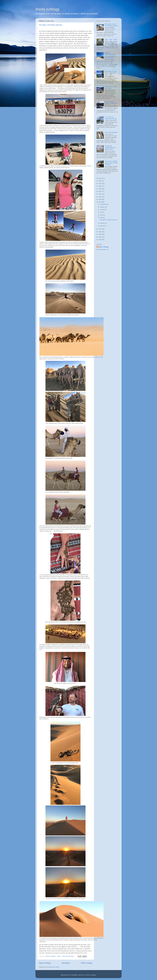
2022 (100, 191)
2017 (100, 229)
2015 (100, 234)
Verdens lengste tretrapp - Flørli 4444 (111, 103)
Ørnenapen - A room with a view (111, 87)
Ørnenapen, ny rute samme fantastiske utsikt (111, 73)
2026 (100, 181)
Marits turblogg (47, 9)
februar (103, 223)
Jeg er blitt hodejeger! (111, 132)
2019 (100, 199)
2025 (100, 184)
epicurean (81, 975)
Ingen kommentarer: (68, 956)
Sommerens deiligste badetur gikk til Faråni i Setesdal (111, 163)
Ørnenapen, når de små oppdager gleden (111, 25)
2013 (100, 240)
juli (101, 212)
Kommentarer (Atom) (53, 967)
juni (101, 215)
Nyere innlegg (45, 963)
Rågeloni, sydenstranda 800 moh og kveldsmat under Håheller (110, 55)
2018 (100, 202)
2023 (100, 189)
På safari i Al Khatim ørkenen (51, 25)
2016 (100, 232)
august (102, 210)
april (102, 217)
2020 (100, 197)
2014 (100, 237)
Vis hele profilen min (103, 249)
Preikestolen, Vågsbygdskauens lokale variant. (110, 148)
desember (103, 204)
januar (102, 226)
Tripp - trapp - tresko (111, 39)
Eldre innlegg (87, 963)
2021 (100, 194)
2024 (100, 186)
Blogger (94, 975)
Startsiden (66, 963)
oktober (103, 207)
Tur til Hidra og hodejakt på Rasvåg (111, 118)
